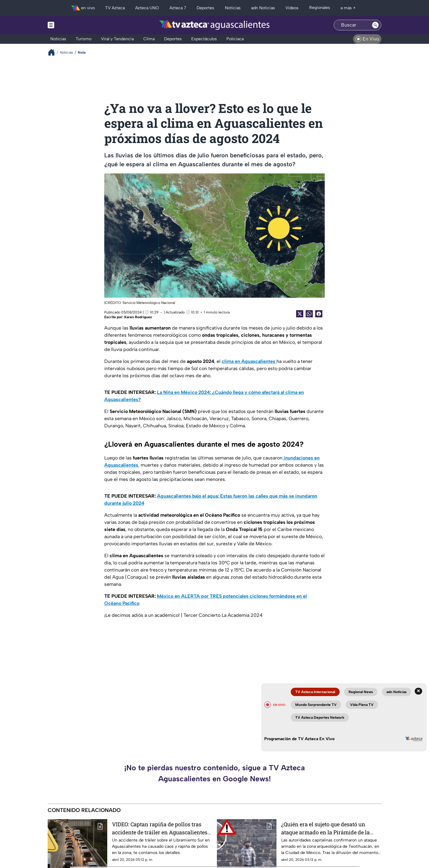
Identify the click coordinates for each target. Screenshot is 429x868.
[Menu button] (71, 25)
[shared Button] (309, 314)
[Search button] (375, 25)
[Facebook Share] (319, 314)
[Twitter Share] (300, 314)
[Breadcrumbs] (54, 52)
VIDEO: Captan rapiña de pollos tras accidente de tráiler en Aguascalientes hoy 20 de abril (160, 828)
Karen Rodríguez (138, 317)
